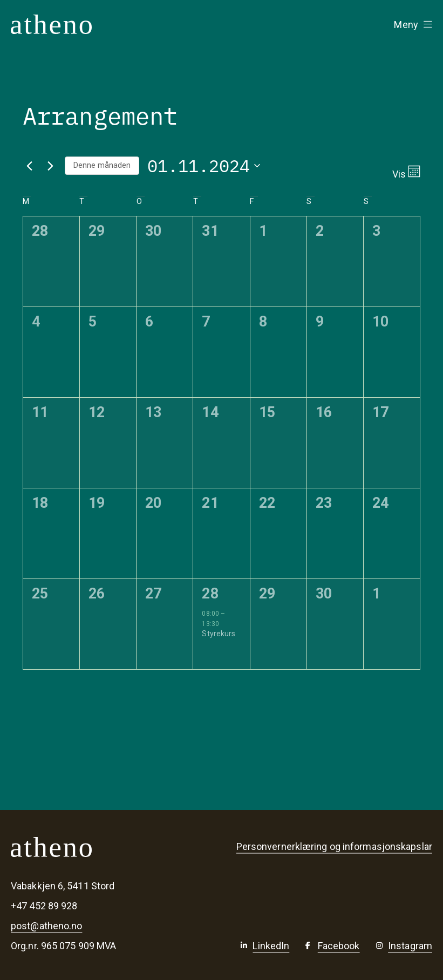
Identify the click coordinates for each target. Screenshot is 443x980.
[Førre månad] (29, 166)
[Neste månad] (50, 166)
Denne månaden (102, 165)
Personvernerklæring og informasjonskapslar (334, 846)
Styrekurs (219, 634)
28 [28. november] (210, 594)
